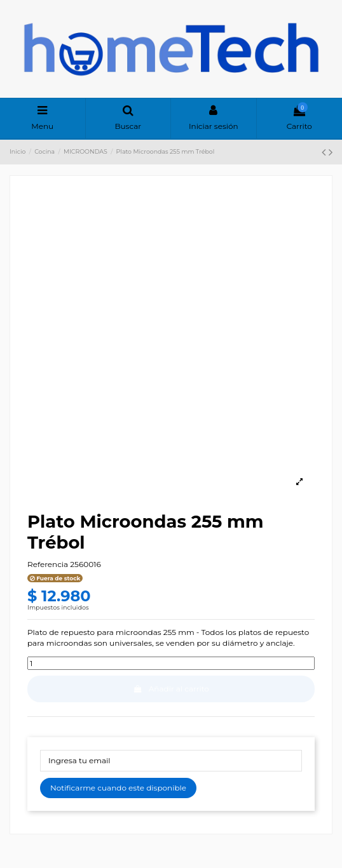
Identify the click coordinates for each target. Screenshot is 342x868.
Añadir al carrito (171, 689)
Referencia (48, 564)
